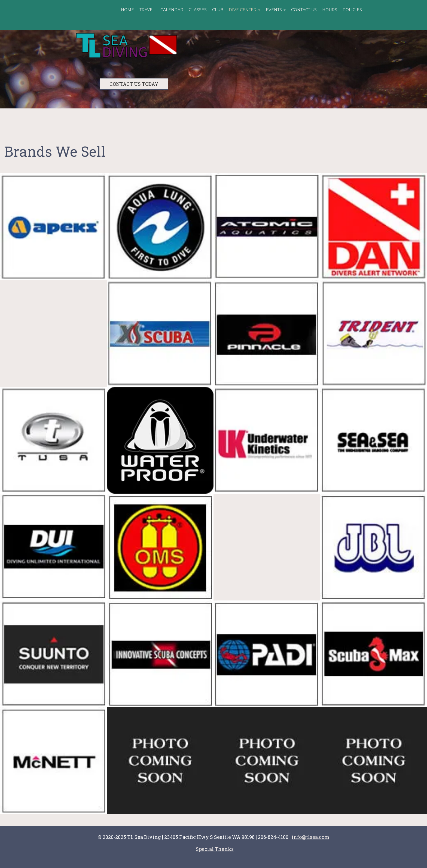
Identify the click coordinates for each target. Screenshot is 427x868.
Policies (352, 10)
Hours (330, 10)
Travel (147, 10)
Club (218, 10)
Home (127, 10)
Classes (198, 10)
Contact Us (304, 10)
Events (276, 10)
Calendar (172, 10)
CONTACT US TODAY (134, 84)
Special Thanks (215, 849)
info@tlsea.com (310, 837)
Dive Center (245, 10)
